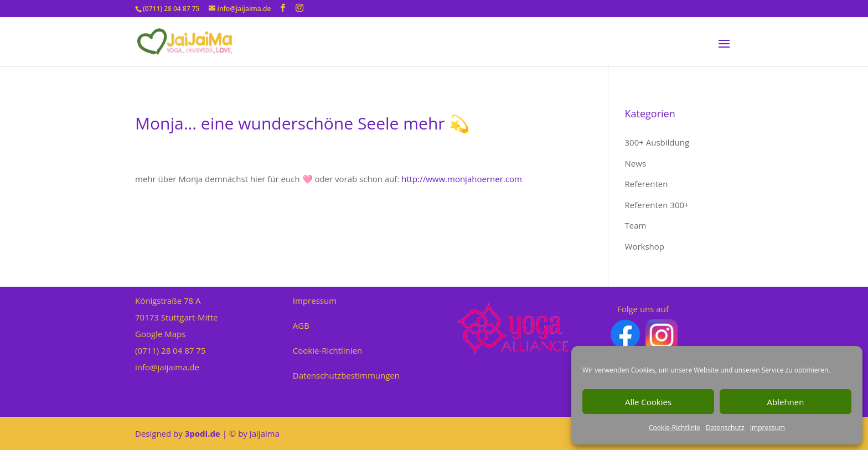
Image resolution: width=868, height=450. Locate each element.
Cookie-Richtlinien (327, 350)
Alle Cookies (648, 402)
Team (636, 225)
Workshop (645, 246)
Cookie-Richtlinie (675, 428)
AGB (301, 325)
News (636, 163)
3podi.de (203, 433)
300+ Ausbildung (657, 142)
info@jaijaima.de (167, 367)
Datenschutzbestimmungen (346, 375)
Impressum (768, 428)
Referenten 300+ (657, 205)
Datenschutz (725, 428)
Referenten (647, 184)
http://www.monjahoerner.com (462, 179)
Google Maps (160, 334)
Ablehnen (786, 402)
